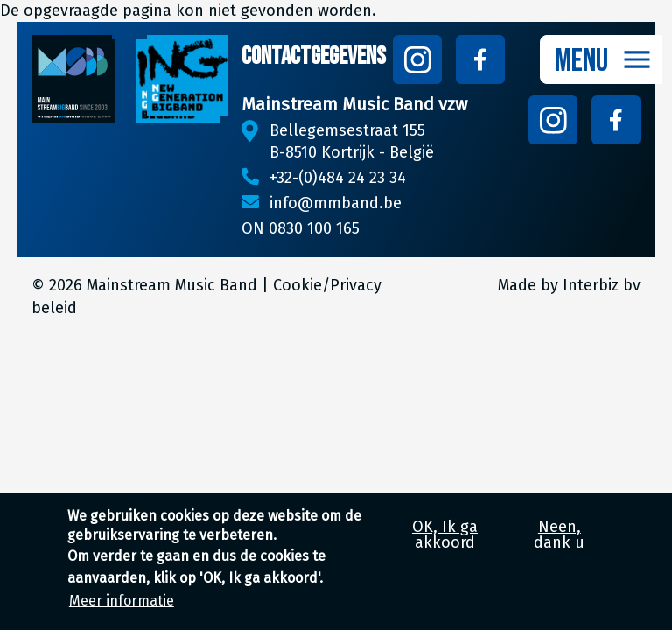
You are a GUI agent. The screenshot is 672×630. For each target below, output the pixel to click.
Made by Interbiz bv (569, 285)
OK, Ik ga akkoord (445, 545)
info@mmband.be (336, 203)
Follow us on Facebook (480, 59)
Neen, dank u (559, 545)
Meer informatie (122, 612)
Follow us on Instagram (417, 59)
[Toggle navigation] (601, 59)
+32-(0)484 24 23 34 (338, 178)
